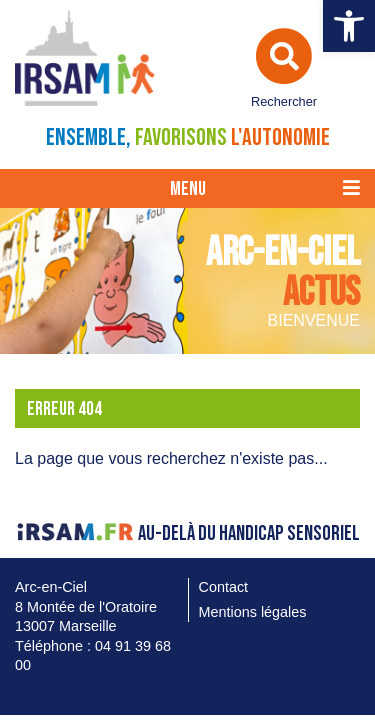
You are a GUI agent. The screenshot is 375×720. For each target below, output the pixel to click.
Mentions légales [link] (253, 612)
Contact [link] (224, 587)
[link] (349, 26)
